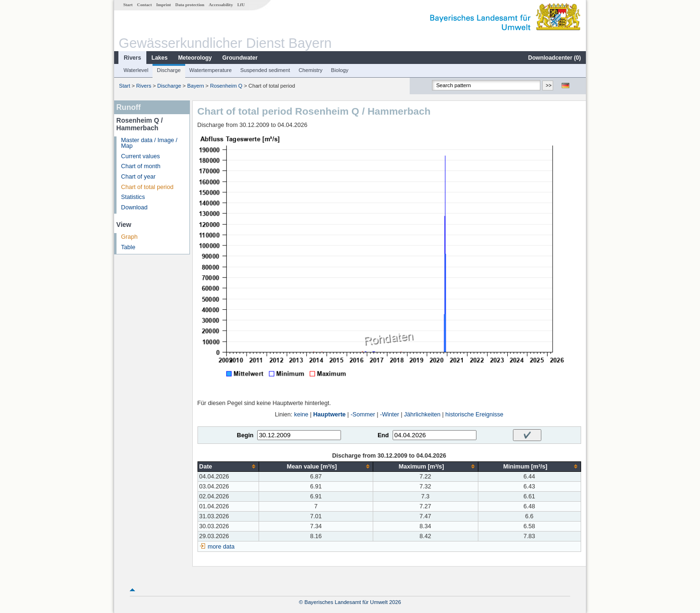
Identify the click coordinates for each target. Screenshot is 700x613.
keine (301, 415)
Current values (141, 156)
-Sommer (363, 415)
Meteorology (195, 58)
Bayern (195, 86)
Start (128, 5)
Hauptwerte (329, 415)
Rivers (132, 58)
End (383, 435)
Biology (340, 70)
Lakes (160, 58)
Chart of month (141, 166)
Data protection (190, 5)
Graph (130, 237)
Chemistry (310, 70)
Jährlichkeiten (422, 415)
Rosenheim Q (226, 86)
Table (128, 247)
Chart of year (139, 177)
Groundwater (240, 58)
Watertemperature (211, 70)
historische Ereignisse (474, 415)
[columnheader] (228, 466)
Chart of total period (148, 187)
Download (135, 207)
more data (221, 547)
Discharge (169, 70)
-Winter (390, 415)
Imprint (164, 5)
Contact (144, 5)
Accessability (221, 5)
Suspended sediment (265, 70)
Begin (245, 435)
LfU (241, 5)
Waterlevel (136, 70)
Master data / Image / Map (149, 143)
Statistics (133, 197)
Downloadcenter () (554, 58)
